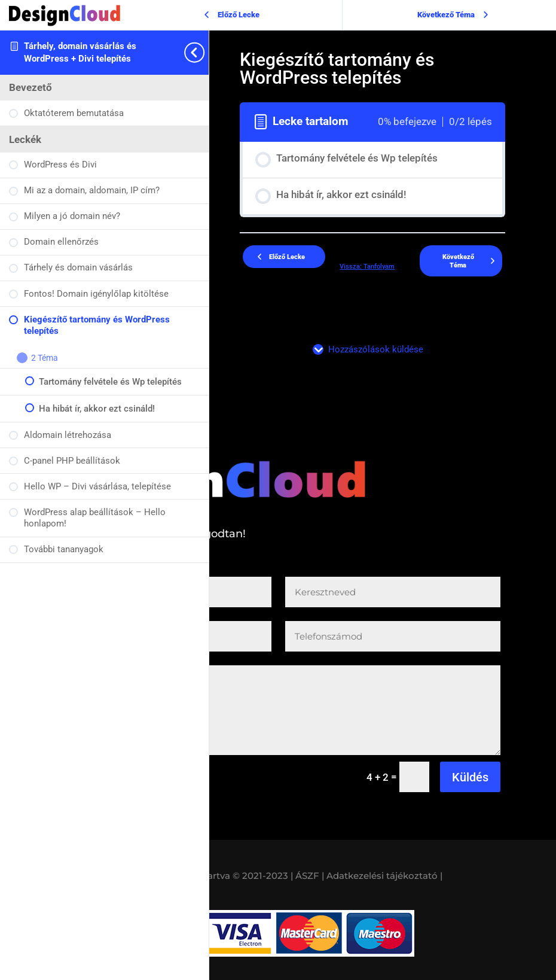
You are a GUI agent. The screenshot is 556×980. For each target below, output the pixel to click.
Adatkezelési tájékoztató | (384, 876)
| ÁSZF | (307, 876)
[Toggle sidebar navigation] (205, 52)
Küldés (470, 777)
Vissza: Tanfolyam (367, 266)
